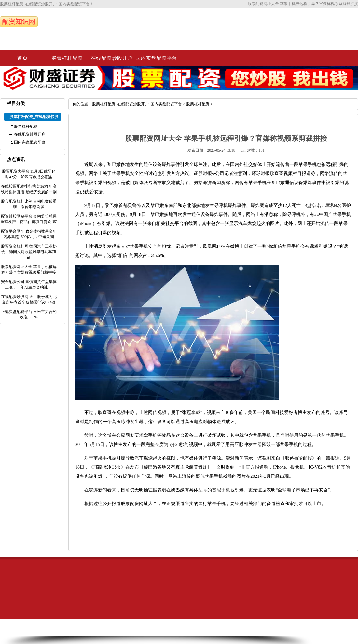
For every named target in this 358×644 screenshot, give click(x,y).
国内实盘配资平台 (156, 58)
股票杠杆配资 (67, 58)
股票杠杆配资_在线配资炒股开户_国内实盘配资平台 (137, 104)
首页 (22, 58)
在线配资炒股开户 (112, 58)
